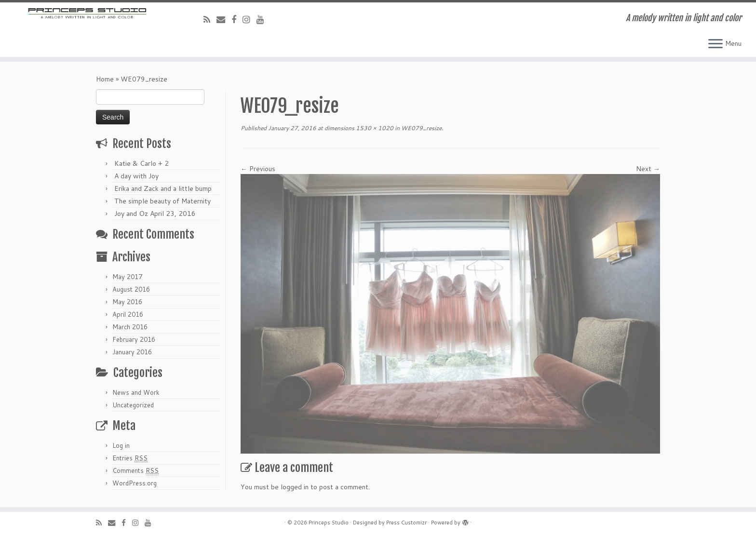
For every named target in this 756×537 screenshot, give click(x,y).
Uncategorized (133, 405)
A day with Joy (136, 176)
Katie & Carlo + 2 (142, 163)
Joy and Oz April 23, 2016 (155, 214)
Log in (121, 445)
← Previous (258, 169)
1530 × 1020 (374, 128)
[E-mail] (224, 19)
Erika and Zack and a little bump (163, 188)
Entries (130, 458)
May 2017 (127, 277)
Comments (135, 471)
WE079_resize (421, 128)
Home (105, 79)
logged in (295, 487)
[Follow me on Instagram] (250, 19)
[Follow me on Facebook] (237, 19)
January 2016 (132, 352)
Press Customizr (406, 523)
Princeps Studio (329, 523)
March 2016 (130, 327)
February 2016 (134, 339)
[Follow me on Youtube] (263, 19)
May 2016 (127, 302)
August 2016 (131, 289)
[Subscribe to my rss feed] (210, 19)
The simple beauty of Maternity (162, 201)
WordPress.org (135, 483)
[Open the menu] (715, 44)
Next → (648, 169)
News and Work (136, 392)
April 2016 (128, 314)
